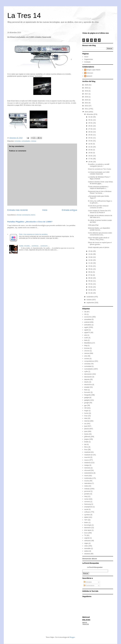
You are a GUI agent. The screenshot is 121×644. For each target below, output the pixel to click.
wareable (87, 548)
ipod (86, 431)
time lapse (88, 530)
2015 (87, 100)
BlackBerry (88, 343)
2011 (87, 109)
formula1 (87, 392)
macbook (87, 452)
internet (87, 421)
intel (86, 418)
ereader (87, 387)
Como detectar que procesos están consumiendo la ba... (100, 234)
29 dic (91, 123)
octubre (89, 300)
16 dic (91, 162)
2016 (87, 97)
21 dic (91, 147)
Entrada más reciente (18, 210)
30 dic (91, 120)
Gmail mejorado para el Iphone (99, 247)
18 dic (91, 156)
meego (87, 465)
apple (86, 327)
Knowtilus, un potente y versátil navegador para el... (99, 165)
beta (86, 340)
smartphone (88, 507)
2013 (87, 103)
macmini (87, 457)
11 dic (91, 263)
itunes (86, 434)
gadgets (87, 400)
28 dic (91, 126)
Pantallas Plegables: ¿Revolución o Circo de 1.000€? (30, 222)
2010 (87, 112)
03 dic (91, 287)
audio (86, 338)
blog (86, 345)
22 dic (91, 144)
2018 (87, 91)
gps (85, 405)
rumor (86, 499)
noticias (34, 141)
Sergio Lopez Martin (93, 70)
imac (86, 416)
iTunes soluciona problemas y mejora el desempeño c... (98, 188)
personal (87, 491)
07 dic (91, 275)
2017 (87, 94)
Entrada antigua (69, 210)
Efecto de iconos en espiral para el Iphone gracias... (100, 243)
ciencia (87, 353)
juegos (86, 439)
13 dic (91, 257)
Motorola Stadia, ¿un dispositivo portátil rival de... (99, 229)
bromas (87, 348)
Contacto (87, 62)
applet (86, 330)
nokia (86, 486)
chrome (87, 351)
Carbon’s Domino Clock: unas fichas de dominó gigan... (100, 183)
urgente (87, 538)
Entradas (88, 582)
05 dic (91, 281)
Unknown (90, 73)
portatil (87, 494)
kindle (86, 442)
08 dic (91, 272)
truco (86, 533)
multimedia (88, 478)
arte (86, 335)
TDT (86, 520)
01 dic (91, 293)
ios (85, 424)
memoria (87, 468)
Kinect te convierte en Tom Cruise (99, 169)
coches (87, 359)
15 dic (91, 251)
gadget (87, 397)
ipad (86, 426)
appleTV (87, 332)
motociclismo (89, 473)
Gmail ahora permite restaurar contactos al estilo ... (98, 207)
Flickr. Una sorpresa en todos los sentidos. (33, 234)
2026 (87, 85)
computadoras (89, 361)
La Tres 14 (24, 15)
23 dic (91, 141)
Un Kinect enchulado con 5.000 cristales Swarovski (99, 173)
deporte (87, 379)
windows (87, 554)
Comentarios (89, 586)
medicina (87, 463)
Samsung (88, 504)
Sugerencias (89, 59)
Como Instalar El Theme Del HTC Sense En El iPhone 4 (99, 212)
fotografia (87, 395)
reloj (86, 496)
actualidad (88, 319)
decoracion (88, 374)
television (87, 528)
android (87, 322)
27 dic (91, 129)
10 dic (91, 266)
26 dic (91, 132)
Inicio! (86, 57)
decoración (88, 377)
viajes (86, 543)
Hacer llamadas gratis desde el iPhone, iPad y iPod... (99, 239)
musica (87, 481)
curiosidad (88, 366)
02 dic (91, 290)
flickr (86, 390)
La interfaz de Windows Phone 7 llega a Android (99, 178)
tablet (86, 517)
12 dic (91, 260)
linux (86, 450)
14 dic (91, 254)
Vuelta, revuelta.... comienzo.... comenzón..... (34, 246)
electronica (88, 385)
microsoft (87, 470)
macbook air (88, 455)
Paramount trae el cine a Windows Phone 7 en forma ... (100, 192)
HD (85, 408)
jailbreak (87, 437)
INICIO (85, 623)
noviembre (90, 297)
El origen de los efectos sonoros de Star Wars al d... (100, 216)
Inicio (45, 210)
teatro (86, 522)
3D (85, 312)
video (86, 546)
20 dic (91, 150)
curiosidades (26, 141)
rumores (87, 502)
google (87, 403)
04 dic (91, 284)
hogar (86, 411)
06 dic (91, 278)
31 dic (91, 117)
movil (86, 476)
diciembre (90, 114)
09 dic (91, 269)
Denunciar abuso (90, 559)
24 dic (91, 138)
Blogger (72, 637)
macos (86, 460)
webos (86, 551)
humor (86, 413)
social (86, 509)
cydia (86, 371)
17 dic (91, 159)
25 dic (91, 135)
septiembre (91, 303)
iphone (87, 429)
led (85, 444)
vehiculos (87, 541)
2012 (87, 106)
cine (86, 356)
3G (85, 314)
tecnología (88, 525)
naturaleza (88, 483)
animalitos (88, 325)
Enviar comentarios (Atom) (26, 215)
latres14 (89, 76)
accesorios (88, 317)
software (87, 512)
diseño (86, 382)
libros (86, 447)
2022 (87, 88)
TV (85, 535)
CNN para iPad (93, 225)
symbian (87, 515)
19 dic (91, 153)
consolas (18, 141)
